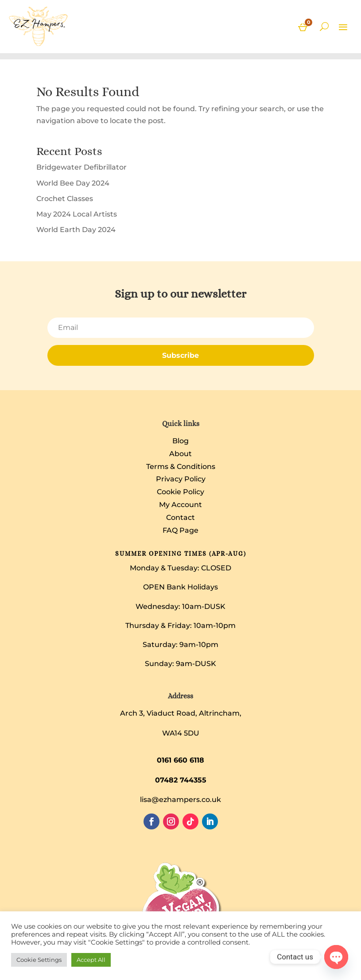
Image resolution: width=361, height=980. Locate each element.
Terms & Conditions (181, 467)
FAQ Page (180, 530)
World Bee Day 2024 (73, 183)
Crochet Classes (65, 199)
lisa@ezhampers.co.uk (180, 800)
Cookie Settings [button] (39, 960)
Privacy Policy (181, 479)
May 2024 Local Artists (77, 214)
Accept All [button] (91, 960)
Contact (180, 517)
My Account (180, 505)
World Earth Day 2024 (76, 230)
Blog (180, 441)
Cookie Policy (180, 492)
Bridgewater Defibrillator (82, 167)
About (180, 454)
